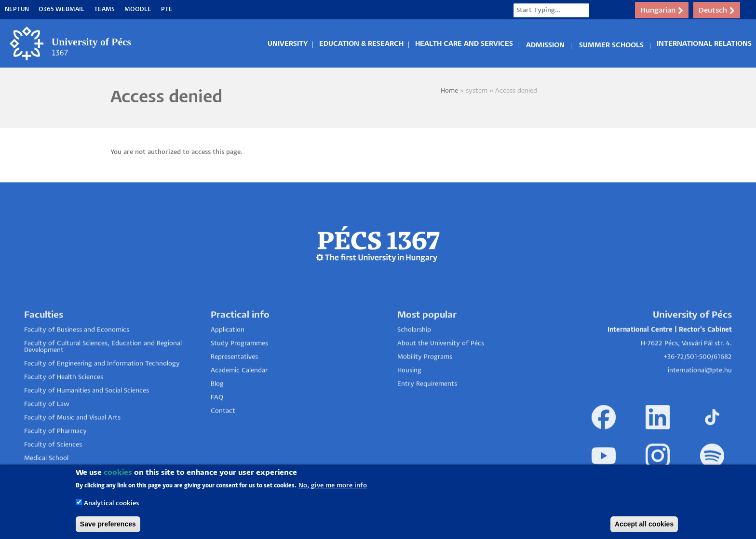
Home (449, 91)
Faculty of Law (47, 428)
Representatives (234, 380)
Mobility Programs (425, 380)
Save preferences (108, 526)
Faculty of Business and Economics (77, 353)
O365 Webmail (61, 9)
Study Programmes (239, 367)
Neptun (17, 9)
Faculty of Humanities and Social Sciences (87, 414)
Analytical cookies (111, 506)
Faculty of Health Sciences (64, 401)
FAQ (217, 421)
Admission (545, 44)
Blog (217, 408)
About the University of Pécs (441, 367)
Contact (223, 435)
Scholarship (414, 353)
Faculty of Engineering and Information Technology (102, 387)
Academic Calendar (239, 394)
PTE (167, 9)
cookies (118, 475)
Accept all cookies (644, 526)
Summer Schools (611, 44)
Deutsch (717, 11)
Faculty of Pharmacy (55, 455)
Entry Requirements (427, 408)
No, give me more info (333, 488)
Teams (104, 9)
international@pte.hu (700, 394)
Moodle (138, 9)
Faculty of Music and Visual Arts (72, 441)
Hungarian (662, 11)
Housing (409, 394)
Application (228, 353)
